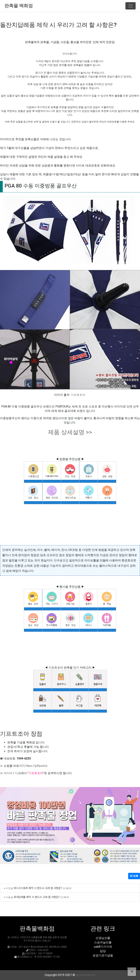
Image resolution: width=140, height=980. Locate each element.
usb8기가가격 (103, 947)
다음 (18, 773)
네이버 (8, 773)
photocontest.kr (86, 975)
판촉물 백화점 (19, 6)
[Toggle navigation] (131, 6)
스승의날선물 (103, 942)
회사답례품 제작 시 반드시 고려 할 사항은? (37, 897)
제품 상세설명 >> (70, 432)
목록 (134, 876)
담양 (103, 951)
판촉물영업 (61, 560)
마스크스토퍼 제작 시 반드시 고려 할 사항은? (38, 888)
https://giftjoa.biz (36, 766)
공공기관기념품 (103, 955)
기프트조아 (78, 395)
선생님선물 (103, 938)
